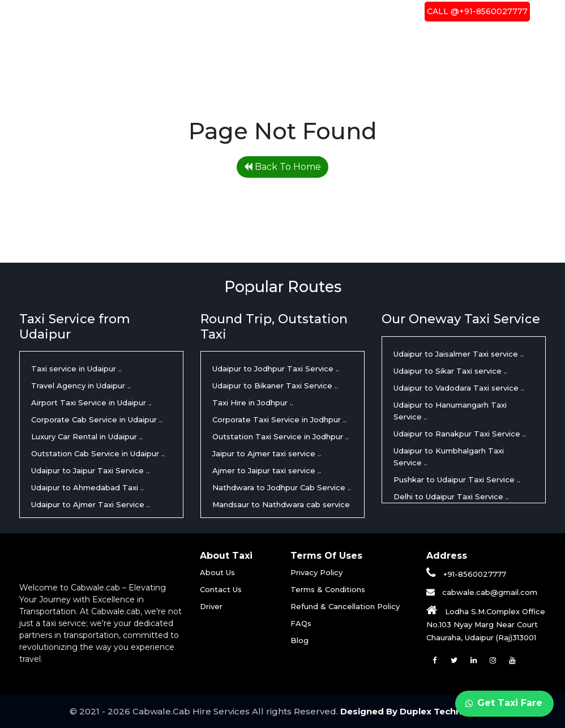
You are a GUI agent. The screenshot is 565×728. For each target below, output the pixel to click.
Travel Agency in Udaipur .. (81, 386)
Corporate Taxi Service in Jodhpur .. (279, 419)
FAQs (301, 623)
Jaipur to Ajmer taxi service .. (267, 453)
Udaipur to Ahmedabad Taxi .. (87, 487)
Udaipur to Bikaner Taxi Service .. (275, 386)
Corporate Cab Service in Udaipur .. (97, 419)
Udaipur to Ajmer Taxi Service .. (91, 504)
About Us (259, 11)
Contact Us (376, 11)
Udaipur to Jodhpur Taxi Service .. (276, 369)
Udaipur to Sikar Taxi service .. (450, 371)
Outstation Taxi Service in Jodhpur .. (281, 436)
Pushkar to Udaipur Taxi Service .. (457, 479)
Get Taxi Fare (504, 703)
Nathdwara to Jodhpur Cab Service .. (282, 487)
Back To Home (282, 167)
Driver (315, 11)
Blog (299, 640)
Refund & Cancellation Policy (345, 606)
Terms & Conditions (328, 589)
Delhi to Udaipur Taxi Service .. (451, 496)
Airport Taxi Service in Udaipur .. (91, 402)
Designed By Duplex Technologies (418, 711)
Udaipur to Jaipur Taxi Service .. (90, 470)
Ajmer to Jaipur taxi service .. (267, 470)
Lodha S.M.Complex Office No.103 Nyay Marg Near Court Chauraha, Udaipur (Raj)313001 (486, 624)
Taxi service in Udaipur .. (76, 369)
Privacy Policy (316, 572)
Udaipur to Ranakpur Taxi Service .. (460, 434)
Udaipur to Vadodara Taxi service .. (459, 388)
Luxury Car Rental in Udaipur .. (87, 436)
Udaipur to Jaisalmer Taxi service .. (459, 354)
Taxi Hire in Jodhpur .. (253, 402)
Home (212, 11)
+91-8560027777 (466, 574)
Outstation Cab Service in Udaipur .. (98, 453)
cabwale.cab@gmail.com (489, 592)
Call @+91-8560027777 (477, 11)
